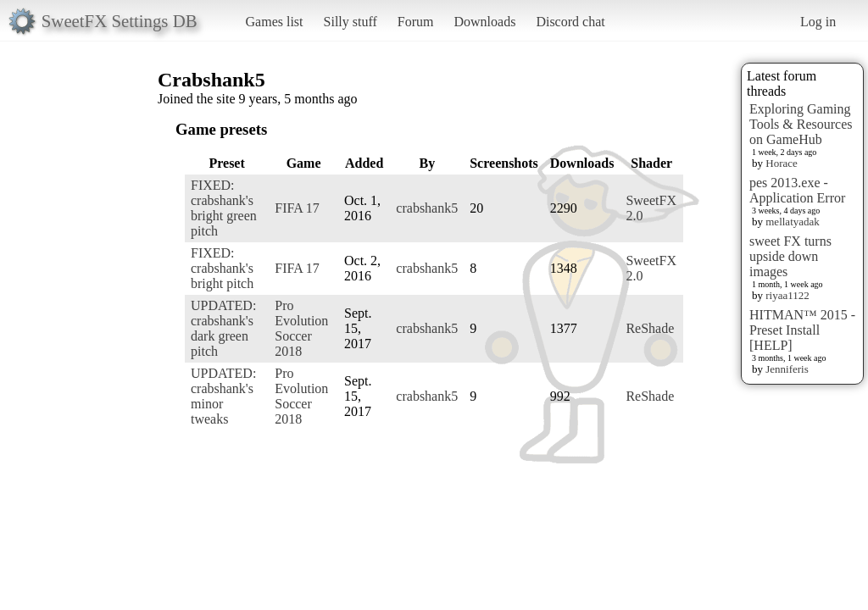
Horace (782, 163)
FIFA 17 (297, 208)
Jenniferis (787, 369)
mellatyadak (793, 222)
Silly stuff (351, 22)
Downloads (484, 22)
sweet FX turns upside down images (790, 256)
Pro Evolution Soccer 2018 (301, 328)
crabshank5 (427, 208)
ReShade (650, 328)
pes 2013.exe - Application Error (797, 190)
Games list (275, 22)
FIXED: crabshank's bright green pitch (224, 208)
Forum (416, 22)
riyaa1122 (787, 295)
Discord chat (570, 22)
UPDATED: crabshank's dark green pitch (223, 328)
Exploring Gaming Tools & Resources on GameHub (801, 124)
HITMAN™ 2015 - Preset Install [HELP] (802, 330)
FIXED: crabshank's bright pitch (222, 268)
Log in (818, 22)
